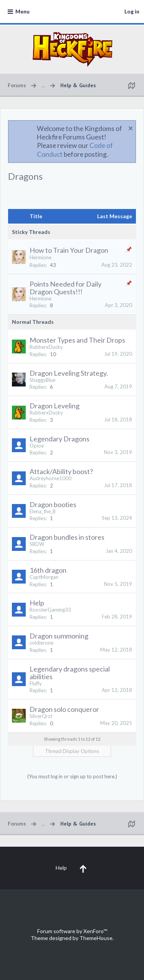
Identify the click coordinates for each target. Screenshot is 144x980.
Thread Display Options (72, 751)
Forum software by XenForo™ (72, 931)
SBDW (37, 544)
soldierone (41, 643)
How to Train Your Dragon (69, 250)
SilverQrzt (41, 716)
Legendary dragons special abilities (70, 673)
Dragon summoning (59, 636)
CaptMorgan (44, 577)
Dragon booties (53, 504)
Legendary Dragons (60, 439)
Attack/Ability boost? (61, 471)
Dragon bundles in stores (67, 537)
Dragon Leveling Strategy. (69, 373)
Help (37, 603)
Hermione (41, 257)
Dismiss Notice (131, 128)
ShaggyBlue (42, 380)
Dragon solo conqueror (64, 709)
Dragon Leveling (55, 406)
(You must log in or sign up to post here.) (72, 776)
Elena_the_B (43, 511)
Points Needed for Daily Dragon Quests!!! (65, 288)
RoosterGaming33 (50, 610)
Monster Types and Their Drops (77, 340)
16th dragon (48, 570)
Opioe (37, 446)
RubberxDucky (46, 347)
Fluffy (36, 683)
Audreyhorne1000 (50, 478)
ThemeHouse (96, 938)
